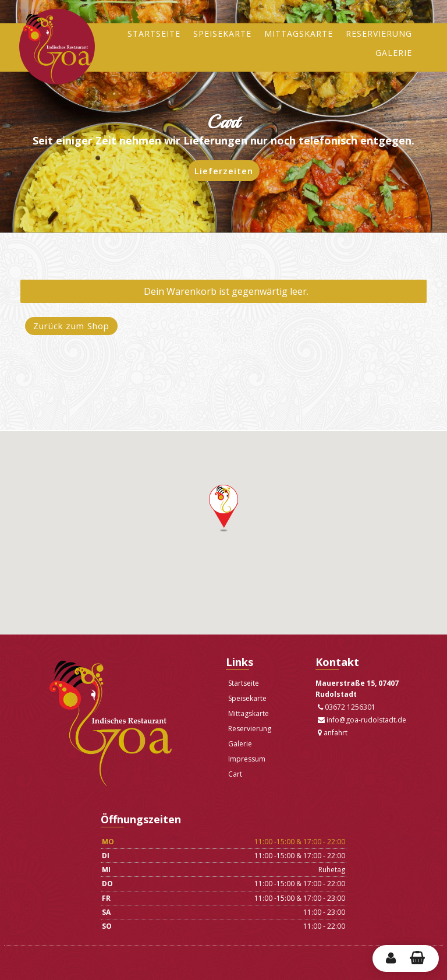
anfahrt (333, 733)
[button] (223, 509)
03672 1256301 (347, 707)
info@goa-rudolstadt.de (362, 720)
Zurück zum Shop (71, 326)
